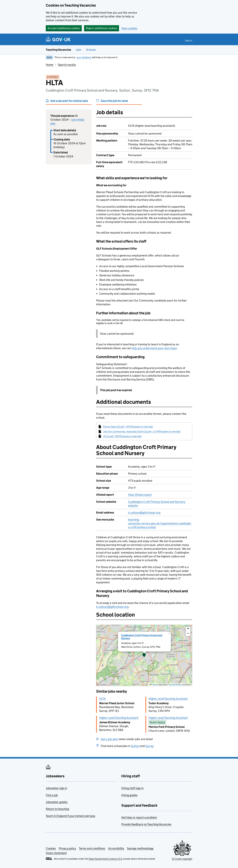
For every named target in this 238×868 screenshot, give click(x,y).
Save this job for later (114, 101)
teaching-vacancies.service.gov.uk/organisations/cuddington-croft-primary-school (160, 523)
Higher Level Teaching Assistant (168, 699)
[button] (144, 655)
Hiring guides (129, 795)
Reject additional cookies (102, 28)
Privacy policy (67, 848)
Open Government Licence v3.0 (105, 859)
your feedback (84, 57)
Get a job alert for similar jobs (69, 101)
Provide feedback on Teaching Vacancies (146, 824)
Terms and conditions (92, 848)
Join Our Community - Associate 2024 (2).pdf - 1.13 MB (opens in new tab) (142, 431)
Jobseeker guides (57, 802)
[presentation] (144, 655)
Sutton (135, 746)
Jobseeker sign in (56, 788)
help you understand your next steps (154, 348)
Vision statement (56, 853)
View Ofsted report (140, 495)
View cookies (129, 28)
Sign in (189, 41)
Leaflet (153, 685)
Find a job (52, 795)
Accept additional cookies (64, 28)
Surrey (150, 746)
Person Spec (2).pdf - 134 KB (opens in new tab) (128, 427)
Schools (91, 50)
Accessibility (116, 848)
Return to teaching (57, 809)
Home (50, 65)
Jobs (79, 50)
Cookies (51, 848)
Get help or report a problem (139, 817)
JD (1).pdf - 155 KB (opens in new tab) (122, 436)
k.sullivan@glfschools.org (144, 513)
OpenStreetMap (175, 685)
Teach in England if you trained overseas (71, 816)
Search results (67, 65)
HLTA (102, 699)
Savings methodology (140, 848)
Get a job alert (110, 739)
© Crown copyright (182, 859)
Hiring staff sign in (132, 788)
